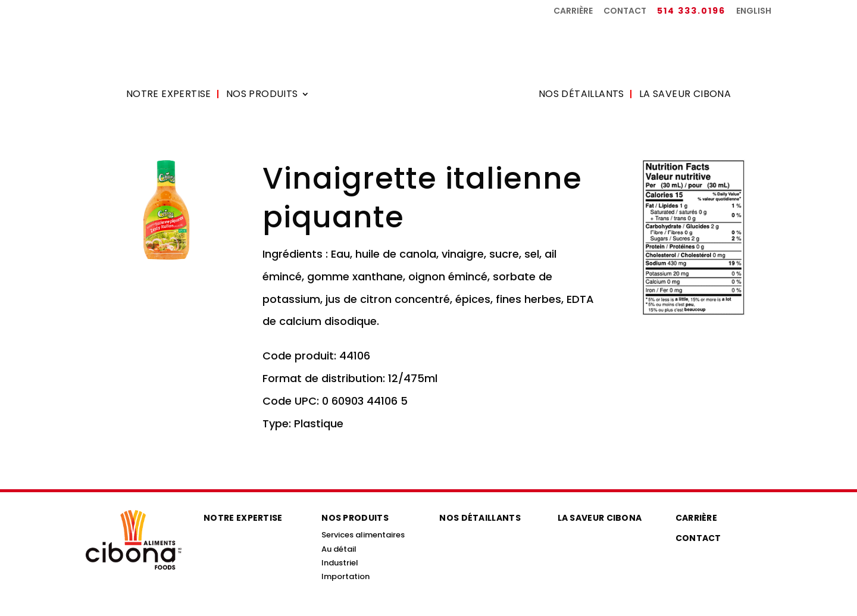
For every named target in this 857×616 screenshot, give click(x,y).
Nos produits (262, 95)
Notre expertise (169, 95)
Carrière (573, 12)
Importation (345, 576)
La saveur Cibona (685, 95)
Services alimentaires (363, 535)
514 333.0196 (691, 12)
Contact (625, 12)
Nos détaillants (581, 95)
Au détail (339, 549)
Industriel (340, 563)
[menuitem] (754, 14)
